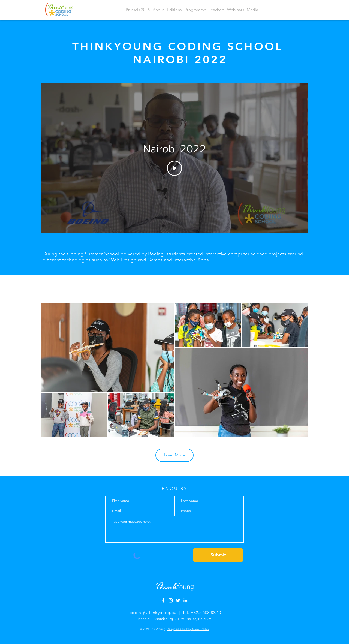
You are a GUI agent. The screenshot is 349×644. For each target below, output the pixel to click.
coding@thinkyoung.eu (153, 613)
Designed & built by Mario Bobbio (188, 629)
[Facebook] (163, 600)
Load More (174, 455)
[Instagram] (171, 600)
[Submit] (218, 555)
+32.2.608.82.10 (206, 613)
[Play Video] (174, 168)
